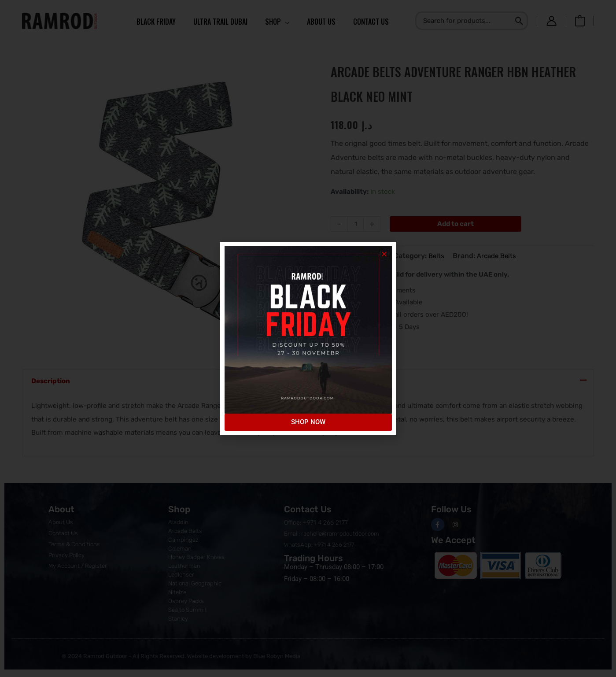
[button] (384, 254)
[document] (308, 338)
